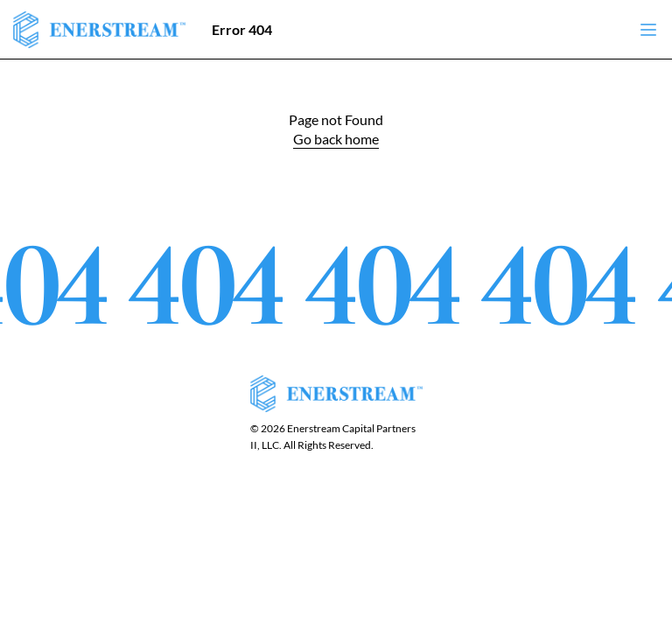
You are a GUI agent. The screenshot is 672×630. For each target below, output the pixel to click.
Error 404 (242, 29)
